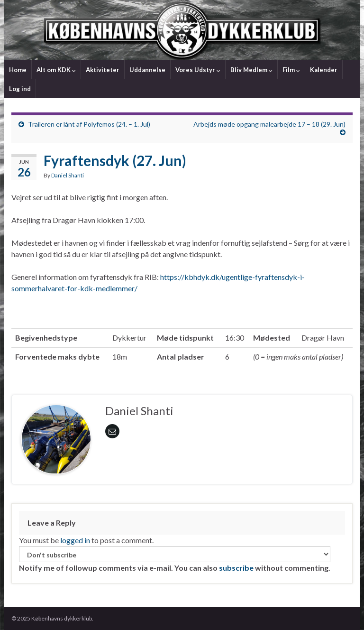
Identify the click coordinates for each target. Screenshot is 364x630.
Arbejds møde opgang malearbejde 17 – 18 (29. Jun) (269, 124)
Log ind (20, 89)
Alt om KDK (56, 70)
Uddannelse (147, 70)
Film (291, 70)
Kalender (324, 70)
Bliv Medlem (251, 70)
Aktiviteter (103, 70)
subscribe (236, 568)
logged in (75, 540)
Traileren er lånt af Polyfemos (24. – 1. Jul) (89, 124)
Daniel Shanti (68, 175)
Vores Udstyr (198, 70)
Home (18, 70)
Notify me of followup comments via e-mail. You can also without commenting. (175, 559)
